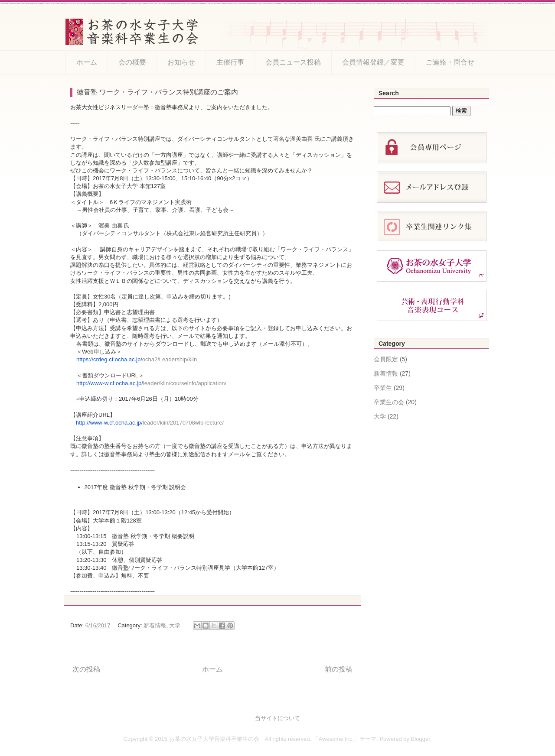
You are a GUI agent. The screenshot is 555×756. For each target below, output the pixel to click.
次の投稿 (86, 669)
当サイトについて (277, 718)
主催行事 (230, 62)
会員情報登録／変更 (373, 62)
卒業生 (383, 388)
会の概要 (132, 62)
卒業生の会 (389, 402)
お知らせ (181, 62)
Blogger (421, 739)
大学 (175, 625)
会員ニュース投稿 (293, 62)
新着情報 (155, 625)
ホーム (87, 62)
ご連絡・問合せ (450, 62)
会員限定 (386, 359)
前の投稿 (339, 669)
